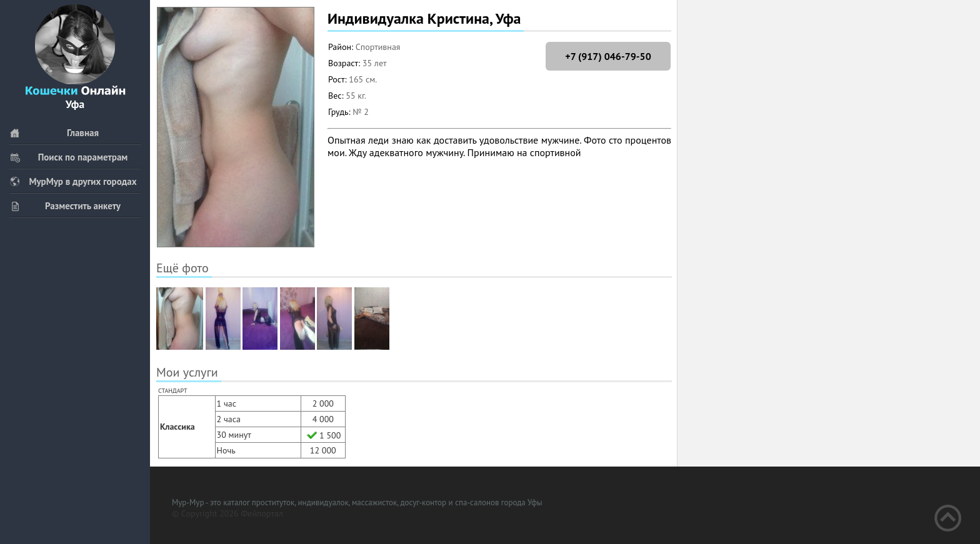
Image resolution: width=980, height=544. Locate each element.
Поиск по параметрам (68, 157)
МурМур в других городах (73, 181)
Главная (54, 133)
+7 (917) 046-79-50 (608, 56)
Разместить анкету (65, 206)
